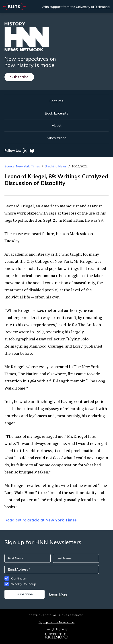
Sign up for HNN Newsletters (56, 622)
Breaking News (56, 166)
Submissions (57, 138)
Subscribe (19, 77)
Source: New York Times (22, 166)
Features (56, 101)
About (57, 125)
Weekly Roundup (24, 584)
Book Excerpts (56, 113)
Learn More (58, 594)
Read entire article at (41, 520)
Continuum (19, 578)
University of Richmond (93, 7)
